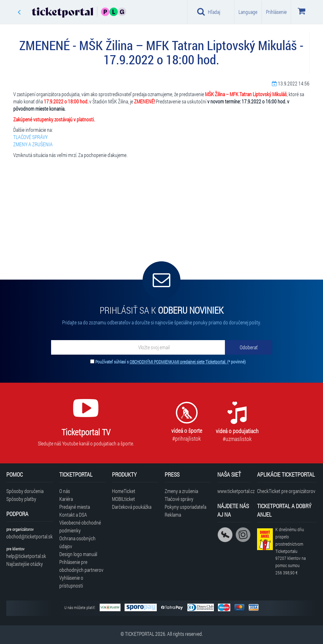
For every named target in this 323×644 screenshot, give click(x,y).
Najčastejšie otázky (25, 564)
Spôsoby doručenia (25, 491)
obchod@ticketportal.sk (29, 536)
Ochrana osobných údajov (77, 542)
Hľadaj (209, 12)
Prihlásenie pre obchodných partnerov (81, 566)
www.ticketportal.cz (234, 491)
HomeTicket (124, 491)
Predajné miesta (75, 507)
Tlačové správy (179, 499)
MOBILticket (123, 499)
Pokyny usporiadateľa (185, 507)
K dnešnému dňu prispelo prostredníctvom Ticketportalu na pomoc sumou (291, 551)
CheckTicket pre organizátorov (286, 491)
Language (248, 12)
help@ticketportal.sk (26, 556)
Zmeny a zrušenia (181, 491)
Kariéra (66, 499)
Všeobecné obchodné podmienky (80, 526)
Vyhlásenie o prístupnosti (71, 582)
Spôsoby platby (21, 499)
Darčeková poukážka (132, 507)
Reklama (173, 515)
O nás (65, 491)
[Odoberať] (249, 347)
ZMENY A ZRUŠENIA (33, 144)
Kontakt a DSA (73, 515)
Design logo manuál (78, 554)
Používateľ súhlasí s (170, 362)
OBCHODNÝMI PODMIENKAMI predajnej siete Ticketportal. (178, 362)
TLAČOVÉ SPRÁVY (30, 137)
